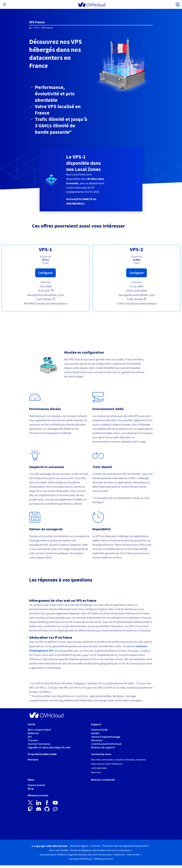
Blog (31, 788)
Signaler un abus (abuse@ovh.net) (49, 747)
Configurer (45, 273)
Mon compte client (39, 730)
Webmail (33, 733)
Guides (95, 733)
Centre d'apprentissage (106, 737)
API (30, 737)
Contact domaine (39, 744)
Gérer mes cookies (59, 850)
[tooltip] (52, 290)
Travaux (33, 740)
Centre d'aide (99, 730)
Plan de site (134, 855)
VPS (36, 28)
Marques (33, 759)
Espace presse (36, 785)
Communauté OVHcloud (106, 744)
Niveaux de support (103, 747)
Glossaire (97, 740)
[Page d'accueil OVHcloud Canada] (30, 28)
